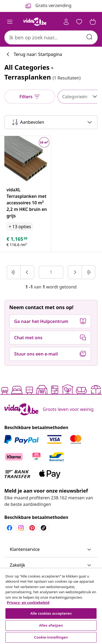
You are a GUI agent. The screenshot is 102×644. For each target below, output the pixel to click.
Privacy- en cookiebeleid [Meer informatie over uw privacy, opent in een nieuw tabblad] (28, 602)
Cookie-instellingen (51, 637)
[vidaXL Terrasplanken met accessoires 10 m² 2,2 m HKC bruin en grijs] (28, 203)
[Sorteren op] (51, 122)
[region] (51, 606)
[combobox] (51, 37)
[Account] (66, 22)
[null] (30, 97)
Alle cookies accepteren (51, 613)
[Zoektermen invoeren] (89, 37)
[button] (79, 22)
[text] (17, 239)
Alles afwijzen (51, 625)
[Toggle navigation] (10, 22)
